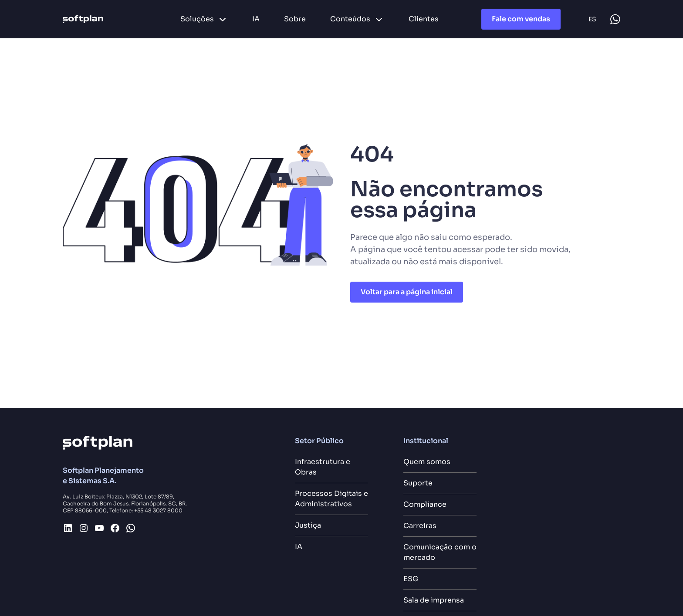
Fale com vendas (521, 19)
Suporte (418, 483)
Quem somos (427, 462)
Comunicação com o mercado (440, 552)
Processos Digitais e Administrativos (331, 499)
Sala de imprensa (434, 600)
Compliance (425, 504)
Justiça (308, 525)
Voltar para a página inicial (407, 292)
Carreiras (420, 526)
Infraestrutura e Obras (323, 467)
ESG (411, 579)
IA (299, 547)
